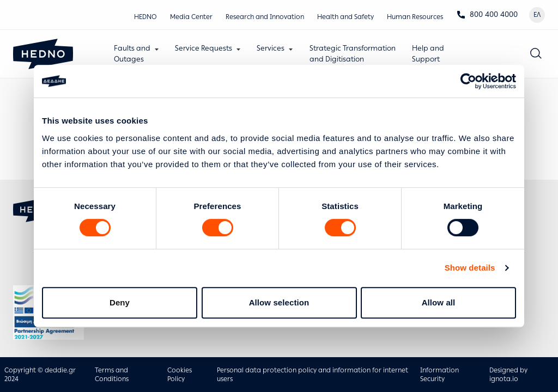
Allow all (439, 302)
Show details (470, 268)
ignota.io (504, 379)
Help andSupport (428, 54)
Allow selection (279, 302)
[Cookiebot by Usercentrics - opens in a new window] (468, 81)
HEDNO (145, 17)
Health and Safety (345, 17)
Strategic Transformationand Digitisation (353, 54)
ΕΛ (537, 15)
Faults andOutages (132, 54)
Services (271, 48)
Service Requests (204, 48)
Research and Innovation (265, 17)
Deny (120, 302)
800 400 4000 (487, 14)
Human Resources (415, 17)
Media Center (191, 17)
